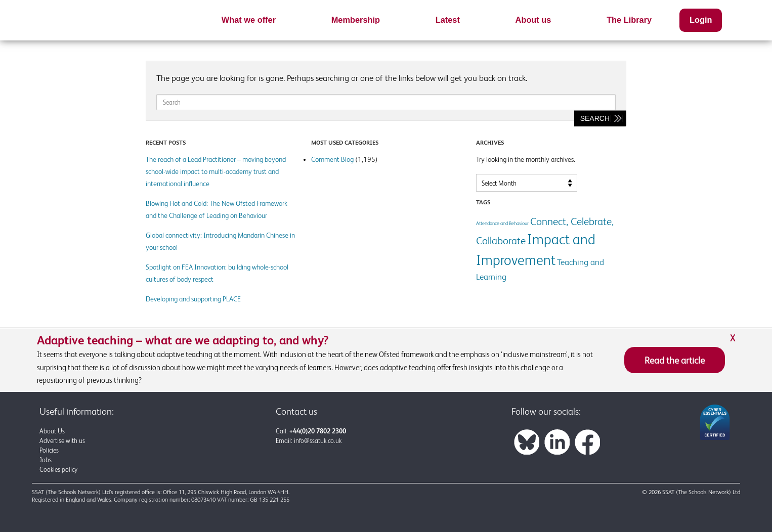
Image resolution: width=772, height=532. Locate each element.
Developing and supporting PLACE (193, 299)
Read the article (675, 360)
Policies (49, 450)
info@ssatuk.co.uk (318, 441)
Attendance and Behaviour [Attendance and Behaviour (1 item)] (502, 223)
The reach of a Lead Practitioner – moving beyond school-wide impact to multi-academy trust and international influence (216, 171)
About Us (52, 431)
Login (701, 20)
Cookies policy (58, 470)
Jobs (46, 460)
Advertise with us (62, 441)
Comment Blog (332, 159)
